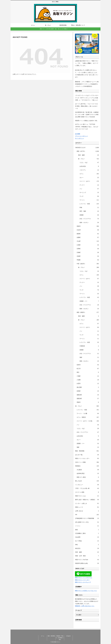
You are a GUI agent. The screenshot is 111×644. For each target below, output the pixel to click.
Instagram (68, 636)
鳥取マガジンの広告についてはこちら (86, 591)
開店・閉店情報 (51, 636)
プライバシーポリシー (81, 136)
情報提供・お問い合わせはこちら (85, 606)
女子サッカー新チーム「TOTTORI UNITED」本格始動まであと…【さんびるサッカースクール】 (87, 127)
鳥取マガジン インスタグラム (84, 578)
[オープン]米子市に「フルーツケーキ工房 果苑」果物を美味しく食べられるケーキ (87, 106)
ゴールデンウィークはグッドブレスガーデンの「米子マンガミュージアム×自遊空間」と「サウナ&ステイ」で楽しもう (87, 98)
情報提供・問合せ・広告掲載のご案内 (60, 638)
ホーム (43, 636)
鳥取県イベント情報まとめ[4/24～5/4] (86, 121)
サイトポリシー (79, 138)
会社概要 (78, 134)
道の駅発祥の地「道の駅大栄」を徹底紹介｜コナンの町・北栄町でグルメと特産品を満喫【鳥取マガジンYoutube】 (87, 115)
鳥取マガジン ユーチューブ (83, 582)
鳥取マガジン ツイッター (82, 580)
